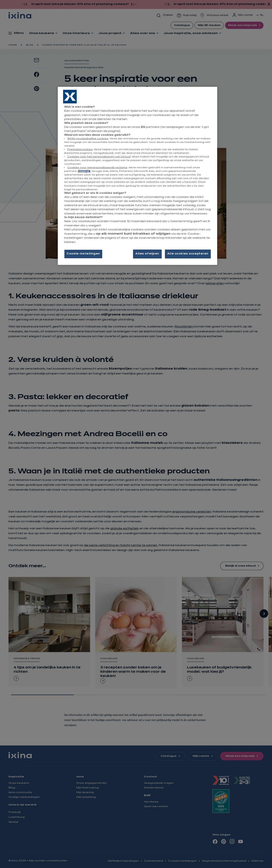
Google (84, 171)
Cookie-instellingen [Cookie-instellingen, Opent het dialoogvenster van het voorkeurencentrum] (83, 254)
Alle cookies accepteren (188, 254)
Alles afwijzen (147, 254)
